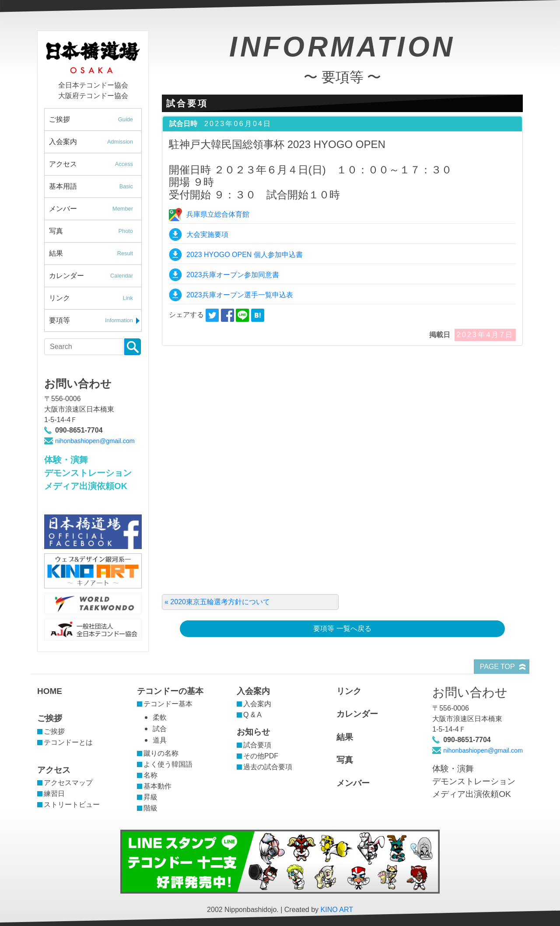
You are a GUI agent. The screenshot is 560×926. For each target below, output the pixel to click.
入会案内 (95, 142)
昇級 (150, 797)
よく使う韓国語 (168, 764)
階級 (150, 808)
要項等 (95, 320)
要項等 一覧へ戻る (342, 628)
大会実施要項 (207, 234)
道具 (160, 740)
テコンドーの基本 (170, 691)
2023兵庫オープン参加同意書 (233, 275)
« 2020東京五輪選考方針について (217, 602)
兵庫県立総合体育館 (218, 214)
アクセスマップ (68, 783)
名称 (150, 775)
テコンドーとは (68, 742)
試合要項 (257, 745)
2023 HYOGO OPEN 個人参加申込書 (245, 255)
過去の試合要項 (268, 767)
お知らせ (253, 732)
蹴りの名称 (161, 753)
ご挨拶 (95, 120)
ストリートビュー (72, 805)
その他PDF (261, 756)
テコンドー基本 (168, 704)
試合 (160, 729)
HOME (50, 691)
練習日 (54, 794)
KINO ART (337, 910)
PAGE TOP (497, 667)
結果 (95, 254)
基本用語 (95, 187)
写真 (95, 231)
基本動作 (157, 786)
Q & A (252, 715)
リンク (95, 298)
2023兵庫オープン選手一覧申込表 (240, 295)
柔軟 (160, 717)
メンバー (95, 209)
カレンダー (95, 276)
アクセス (95, 164)
